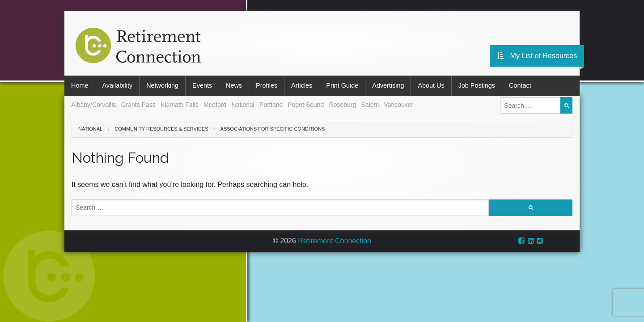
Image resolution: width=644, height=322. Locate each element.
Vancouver (398, 105)
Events (202, 85)
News (234, 85)
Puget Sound (306, 105)
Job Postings (477, 85)
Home (80, 85)
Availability (117, 85)
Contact (520, 85)
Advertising (388, 85)
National (243, 105)
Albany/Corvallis (93, 105)
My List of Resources (537, 56)
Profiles (267, 85)
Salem (370, 105)
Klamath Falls (180, 105)
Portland (271, 105)
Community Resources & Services (161, 129)
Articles (302, 85)
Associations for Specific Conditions (273, 129)
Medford (215, 105)
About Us (431, 85)
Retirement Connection (335, 241)
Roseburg (343, 105)
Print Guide (342, 85)
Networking (162, 85)
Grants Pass (138, 105)
